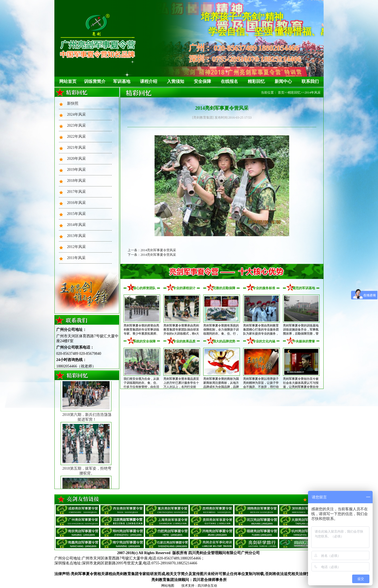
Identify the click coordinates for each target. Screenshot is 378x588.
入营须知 (176, 81)
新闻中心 (283, 81)
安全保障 (202, 81)
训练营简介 (95, 81)
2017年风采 (76, 192)
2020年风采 (76, 159)
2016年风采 (76, 203)
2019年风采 (76, 170)
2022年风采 (76, 137)
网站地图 (168, 586)
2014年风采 (76, 225)
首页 (281, 93)
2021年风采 (76, 148)
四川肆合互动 (207, 586)
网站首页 (68, 81)
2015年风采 (76, 214)
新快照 (73, 103)
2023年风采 (76, 125)
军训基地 (122, 81)
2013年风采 (76, 236)
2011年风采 (76, 258)
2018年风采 (76, 181)
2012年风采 (76, 247)
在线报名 (229, 81)
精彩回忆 (256, 81)
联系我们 (310, 81)
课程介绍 (149, 81)
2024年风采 (76, 114)
